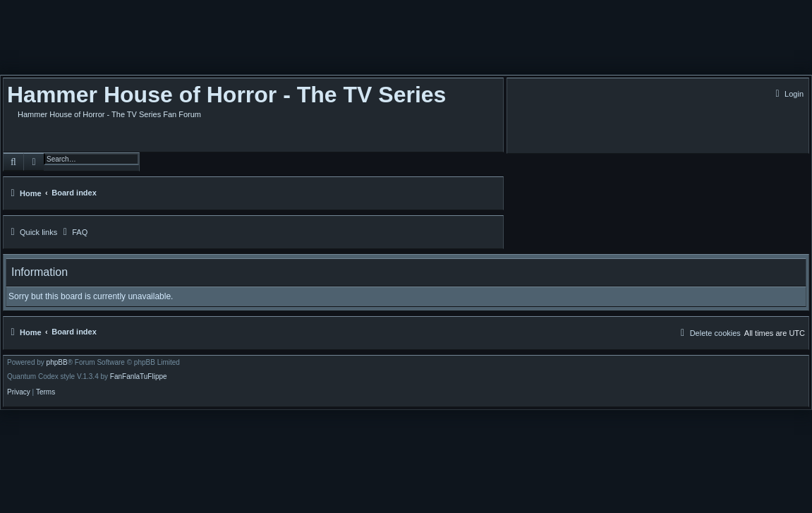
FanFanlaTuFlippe (139, 377)
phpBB (57, 363)
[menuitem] (788, 94)
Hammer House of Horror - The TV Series (226, 95)
